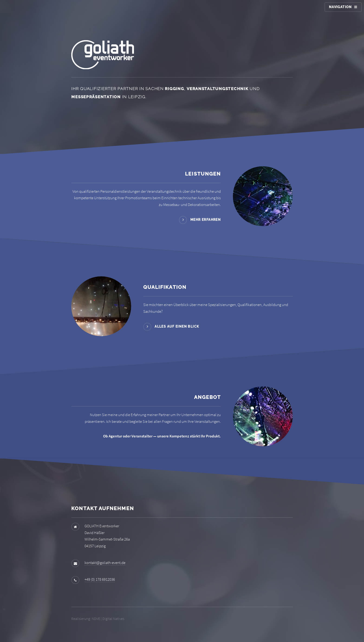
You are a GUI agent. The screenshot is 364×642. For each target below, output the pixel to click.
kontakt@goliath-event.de (105, 563)
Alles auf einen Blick (177, 326)
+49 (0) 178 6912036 (100, 579)
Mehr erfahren (206, 220)
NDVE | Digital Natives (108, 619)
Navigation (340, 7)
